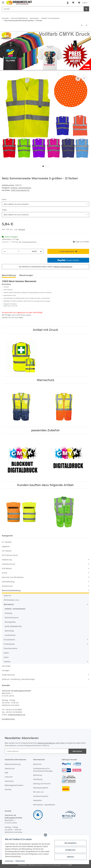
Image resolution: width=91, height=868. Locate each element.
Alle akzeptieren (70, 843)
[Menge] (19, 251)
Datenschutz (10, 768)
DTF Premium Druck (10, 555)
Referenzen (38, 775)
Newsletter (38, 800)
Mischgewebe (10, 622)
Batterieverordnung (13, 764)
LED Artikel (6, 666)
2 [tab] (45, 166)
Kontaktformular (8, 719)
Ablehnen (70, 857)
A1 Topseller (7, 542)
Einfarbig (8, 613)
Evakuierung (7, 560)
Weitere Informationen (63, 267)
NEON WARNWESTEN (13, 626)
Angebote (6, 546)
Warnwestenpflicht (41, 788)
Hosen (6, 657)
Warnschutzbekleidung (11, 590)
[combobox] (45, 204)
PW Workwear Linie (11, 600)
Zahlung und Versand (42, 784)
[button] (68, 3)
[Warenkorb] (83, 3)
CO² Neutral (7, 551)
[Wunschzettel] (73, 3)
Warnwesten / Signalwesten (44, 805)
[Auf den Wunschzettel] (84, 78)
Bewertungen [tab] (26, 275)
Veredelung (38, 779)
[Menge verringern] (5, 251)
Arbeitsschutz (7, 586)
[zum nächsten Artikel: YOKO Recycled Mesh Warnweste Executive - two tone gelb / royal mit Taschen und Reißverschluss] (87, 25)
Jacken (6, 653)
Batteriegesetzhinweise (14, 785)
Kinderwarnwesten (41, 796)
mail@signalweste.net (17, 715)
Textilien (7, 662)
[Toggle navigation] (3, 1)
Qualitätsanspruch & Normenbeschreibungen (43, 770)
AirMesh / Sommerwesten (21, 188)
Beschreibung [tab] (9, 275)
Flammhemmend (11, 618)
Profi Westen (7, 568)
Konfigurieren (70, 850)
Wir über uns (38, 792)
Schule (5, 573)
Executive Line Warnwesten (13, 577)
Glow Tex (7, 596)
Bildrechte (37, 764)
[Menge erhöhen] (41, 251)
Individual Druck (8, 564)
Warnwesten (9, 604)
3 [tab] (48, 166)
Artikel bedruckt (8, 675)
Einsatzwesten (9, 640)
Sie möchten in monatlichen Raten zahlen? (46, 267)
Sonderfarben (10, 635)
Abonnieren (77, 751)
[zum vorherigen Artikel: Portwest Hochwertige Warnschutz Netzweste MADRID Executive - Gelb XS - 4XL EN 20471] (82, 25)
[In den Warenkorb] (4, 73)
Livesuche (9, 777)
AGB (6, 773)
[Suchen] (43, 9)
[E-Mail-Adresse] (37, 751)
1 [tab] (43, 166)
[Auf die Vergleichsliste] (78, 78)
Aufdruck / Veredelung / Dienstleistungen (18, 679)
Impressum (9, 781)
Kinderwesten (9, 644)
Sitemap (8, 789)
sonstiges (6, 670)
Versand (22, 229)
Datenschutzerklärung (46, 743)
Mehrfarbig (9, 631)
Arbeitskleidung (8, 582)
